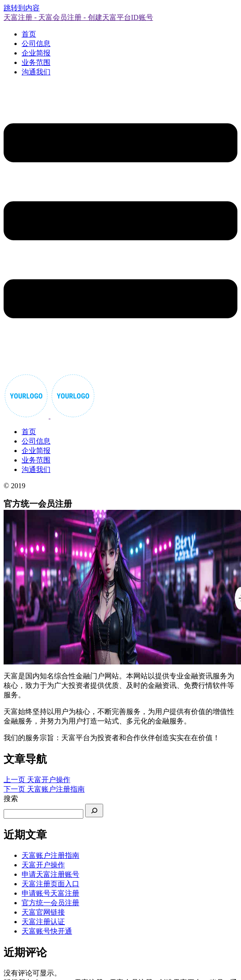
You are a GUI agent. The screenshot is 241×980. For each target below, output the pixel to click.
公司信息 (36, 44)
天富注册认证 (43, 922)
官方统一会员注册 (50, 903)
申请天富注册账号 (50, 874)
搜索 (11, 799)
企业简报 (36, 53)
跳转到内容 (22, 8)
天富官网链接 (43, 912)
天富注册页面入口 (50, 884)
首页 (29, 34)
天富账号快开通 (47, 931)
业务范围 (36, 62)
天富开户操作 (43, 865)
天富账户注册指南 (50, 855)
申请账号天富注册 (50, 893)
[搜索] (94, 811)
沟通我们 (36, 72)
